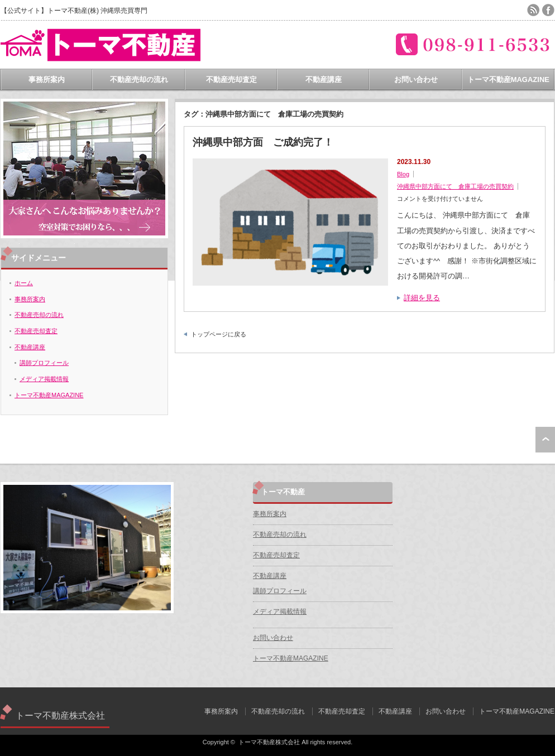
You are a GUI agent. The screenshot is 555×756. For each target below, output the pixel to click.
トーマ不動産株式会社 (60, 716)
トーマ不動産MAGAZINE (508, 80)
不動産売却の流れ (139, 80)
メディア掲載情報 (44, 379)
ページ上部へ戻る (545, 440)
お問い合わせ (416, 80)
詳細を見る (422, 298)
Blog (403, 174)
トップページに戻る (219, 334)
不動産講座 (324, 80)
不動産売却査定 (231, 80)
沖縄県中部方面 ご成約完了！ (263, 142)
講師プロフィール (44, 363)
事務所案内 (47, 80)
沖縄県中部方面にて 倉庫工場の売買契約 (455, 186)
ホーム (24, 283)
